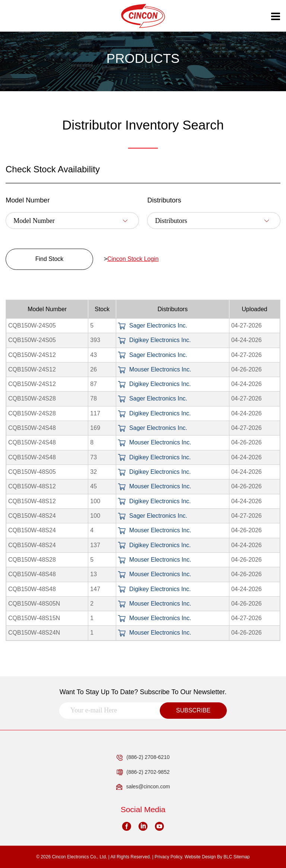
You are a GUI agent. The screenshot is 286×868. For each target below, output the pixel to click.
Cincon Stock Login (133, 259)
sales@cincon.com (143, 787)
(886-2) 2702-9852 (143, 772)
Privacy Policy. (169, 857)
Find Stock (50, 259)
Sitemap (242, 857)
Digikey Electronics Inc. (154, 340)
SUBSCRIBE (193, 710)
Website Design (200, 857)
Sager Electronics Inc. (153, 325)
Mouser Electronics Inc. (155, 369)
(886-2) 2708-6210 (143, 757)
